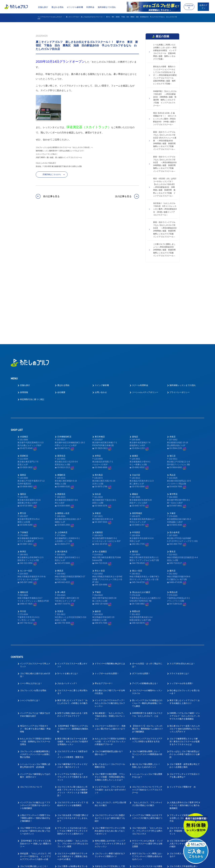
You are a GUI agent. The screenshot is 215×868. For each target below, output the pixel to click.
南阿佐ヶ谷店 (63, 446)
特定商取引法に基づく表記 (32, 332)
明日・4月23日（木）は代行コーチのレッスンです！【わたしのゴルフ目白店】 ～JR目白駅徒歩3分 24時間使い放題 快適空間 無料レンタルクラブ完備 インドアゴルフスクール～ (165, 187)
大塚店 (173, 446)
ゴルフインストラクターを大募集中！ (147, 800)
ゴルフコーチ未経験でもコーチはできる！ (110, 810)
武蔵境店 (99, 465)
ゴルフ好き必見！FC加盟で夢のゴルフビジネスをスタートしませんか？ (73, 750)
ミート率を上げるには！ (31, 616)
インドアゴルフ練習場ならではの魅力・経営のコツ (35, 708)
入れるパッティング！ (67, 616)
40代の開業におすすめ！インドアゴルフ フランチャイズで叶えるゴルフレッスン (110, 776)
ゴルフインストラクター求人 (183, 809)
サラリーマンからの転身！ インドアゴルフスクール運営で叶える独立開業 (147, 776)
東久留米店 (62, 484)
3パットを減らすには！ (68, 606)
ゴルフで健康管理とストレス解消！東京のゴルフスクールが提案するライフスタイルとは (185, 674)
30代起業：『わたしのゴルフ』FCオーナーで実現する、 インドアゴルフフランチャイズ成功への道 (36, 789)
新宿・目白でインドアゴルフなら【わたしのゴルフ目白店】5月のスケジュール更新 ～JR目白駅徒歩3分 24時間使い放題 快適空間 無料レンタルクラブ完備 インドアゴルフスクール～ (165, 141)
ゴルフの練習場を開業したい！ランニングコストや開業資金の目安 (147, 687)
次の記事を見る (123, 196)
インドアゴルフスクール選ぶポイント (72, 597)
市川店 (23, 544)
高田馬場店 (137, 446)
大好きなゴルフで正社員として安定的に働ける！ (110, 800)
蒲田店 (23, 426)
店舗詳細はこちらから (52, 174)
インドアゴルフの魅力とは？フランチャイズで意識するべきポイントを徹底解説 (35, 738)
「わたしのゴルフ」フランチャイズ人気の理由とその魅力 (147, 736)
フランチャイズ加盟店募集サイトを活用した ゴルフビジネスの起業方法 (185, 750)
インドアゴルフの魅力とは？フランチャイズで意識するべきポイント (72, 709)
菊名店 (173, 484)
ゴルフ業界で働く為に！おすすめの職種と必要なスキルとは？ (35, 845)
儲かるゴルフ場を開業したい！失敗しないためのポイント (146, 698)
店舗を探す (43, 7)
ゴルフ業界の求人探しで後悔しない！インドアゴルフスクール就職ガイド (110, 847)
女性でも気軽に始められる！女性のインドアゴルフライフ (72, 647)
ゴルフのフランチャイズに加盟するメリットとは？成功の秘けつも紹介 (110, 750)
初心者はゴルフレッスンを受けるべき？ (185, 624)
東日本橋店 (100, 369)
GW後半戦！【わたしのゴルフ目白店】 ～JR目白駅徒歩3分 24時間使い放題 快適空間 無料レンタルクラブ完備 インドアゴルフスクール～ (165, 98)
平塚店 (98, 525)
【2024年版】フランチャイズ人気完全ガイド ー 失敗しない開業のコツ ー (36, 776)
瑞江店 (173, 388)
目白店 (98, 426)
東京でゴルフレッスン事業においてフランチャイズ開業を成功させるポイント (147, 789)
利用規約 (139, 863)
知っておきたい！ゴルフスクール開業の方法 (110, 698)
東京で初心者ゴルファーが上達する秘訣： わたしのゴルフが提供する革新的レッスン (73, 674)
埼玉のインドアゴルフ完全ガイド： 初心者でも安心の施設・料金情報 (35, 661)
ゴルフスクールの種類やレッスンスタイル (147, 624)
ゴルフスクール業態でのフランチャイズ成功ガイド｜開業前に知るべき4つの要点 (72, 789)
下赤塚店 (24, 465)
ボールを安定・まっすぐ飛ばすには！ (147, 597)
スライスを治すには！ (180, 606)
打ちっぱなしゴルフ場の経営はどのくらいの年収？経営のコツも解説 (185, 687)
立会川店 (136, 407)
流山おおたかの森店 (141, 525)
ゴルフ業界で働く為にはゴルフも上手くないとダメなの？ (72, 845)
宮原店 (60, 544)
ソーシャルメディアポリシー (145, 325)
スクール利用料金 (140, 318)
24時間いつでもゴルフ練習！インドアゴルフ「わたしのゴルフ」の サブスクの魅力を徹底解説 (185, 648)
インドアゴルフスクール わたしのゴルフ (50, 17)
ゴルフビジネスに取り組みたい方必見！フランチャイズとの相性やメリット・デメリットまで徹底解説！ (72, 723)
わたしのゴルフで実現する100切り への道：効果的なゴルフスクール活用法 (36, 674)
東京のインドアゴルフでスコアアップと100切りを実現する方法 (147, 672)
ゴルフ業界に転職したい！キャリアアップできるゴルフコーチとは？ (147, 821)
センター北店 (26, 503)
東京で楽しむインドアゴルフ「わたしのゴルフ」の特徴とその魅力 (72, 634)
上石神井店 (62, 465)
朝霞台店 (136, 544)
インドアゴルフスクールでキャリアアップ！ (147, 810)
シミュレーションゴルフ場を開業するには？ (147, 708)
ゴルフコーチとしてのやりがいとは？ (35, 810)
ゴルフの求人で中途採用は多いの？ (184, 800)
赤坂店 (173, 369)
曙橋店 (135, 426)
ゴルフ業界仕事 (102, 818)
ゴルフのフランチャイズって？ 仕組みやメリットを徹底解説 (73, 736)
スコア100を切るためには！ (182, 596)
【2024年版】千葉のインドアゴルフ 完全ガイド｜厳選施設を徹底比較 (73, 661)
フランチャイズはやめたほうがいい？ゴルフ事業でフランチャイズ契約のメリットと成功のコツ (72, 763)
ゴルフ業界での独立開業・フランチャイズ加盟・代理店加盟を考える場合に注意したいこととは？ (110, 709)
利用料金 (90, 7)
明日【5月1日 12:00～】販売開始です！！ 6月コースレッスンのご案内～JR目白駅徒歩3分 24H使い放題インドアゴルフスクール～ (165, 119)
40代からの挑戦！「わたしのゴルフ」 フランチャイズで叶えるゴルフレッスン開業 (73, 776)
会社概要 (61, 325)
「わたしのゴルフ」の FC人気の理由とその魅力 (110, 736)
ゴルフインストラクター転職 (70, 818)
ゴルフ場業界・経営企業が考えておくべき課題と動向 (185, 698)
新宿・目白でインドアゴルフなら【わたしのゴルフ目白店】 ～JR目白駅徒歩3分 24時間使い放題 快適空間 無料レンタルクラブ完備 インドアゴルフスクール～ (165, 164)
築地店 (135, 369)
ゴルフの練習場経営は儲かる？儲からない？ (109, 685)
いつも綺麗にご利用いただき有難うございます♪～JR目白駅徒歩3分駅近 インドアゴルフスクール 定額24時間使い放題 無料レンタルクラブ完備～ (165, 52)
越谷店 (98, 544)
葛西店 (23, 407)
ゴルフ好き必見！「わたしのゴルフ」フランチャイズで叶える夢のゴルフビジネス (147, 763)
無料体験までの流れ (107, 7)
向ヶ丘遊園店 (101, 484)
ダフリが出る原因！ (141, 606)
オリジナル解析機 (75, 7)
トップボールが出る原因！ (107, 606)
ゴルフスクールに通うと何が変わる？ (72, 624)
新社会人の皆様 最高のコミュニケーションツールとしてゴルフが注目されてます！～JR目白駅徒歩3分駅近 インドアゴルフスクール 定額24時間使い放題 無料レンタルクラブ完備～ (165, 75)
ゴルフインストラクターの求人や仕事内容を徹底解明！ (35, 836)
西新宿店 (61, 426)
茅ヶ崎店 (61, 525)
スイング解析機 (102, 318)
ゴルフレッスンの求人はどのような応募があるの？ (72, 810)
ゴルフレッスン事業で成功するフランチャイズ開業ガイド (110, 787)
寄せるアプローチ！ (104, 616)
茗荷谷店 (61, 388)
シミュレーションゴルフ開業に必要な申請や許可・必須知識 (35, 698)
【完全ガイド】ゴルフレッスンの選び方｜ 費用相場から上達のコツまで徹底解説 (147, 661)
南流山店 (174, 525)
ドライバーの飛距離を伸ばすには (110, 596)
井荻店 (98, 446)
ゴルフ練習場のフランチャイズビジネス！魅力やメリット (72, 698)
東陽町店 (61, 407)
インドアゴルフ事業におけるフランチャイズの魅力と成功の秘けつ (147, 749)
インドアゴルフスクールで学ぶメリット (35, 597)
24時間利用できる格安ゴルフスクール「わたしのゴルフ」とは (147, 647)
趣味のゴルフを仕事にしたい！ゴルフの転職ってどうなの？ (72, 836)
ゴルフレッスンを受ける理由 (33, 623)
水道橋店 (24, 369)
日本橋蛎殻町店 (64, 369)
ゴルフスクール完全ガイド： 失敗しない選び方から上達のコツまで (110, 660)
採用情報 (24, 325)
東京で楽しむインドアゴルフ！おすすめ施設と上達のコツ (185, 634)
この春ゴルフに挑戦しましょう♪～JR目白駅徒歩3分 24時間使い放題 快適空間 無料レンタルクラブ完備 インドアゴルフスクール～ (165, 250)
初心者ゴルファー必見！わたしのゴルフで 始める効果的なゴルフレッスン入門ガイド (185, 661)
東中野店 (174, 426)
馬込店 (173, 407)
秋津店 (23, 484)
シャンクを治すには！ (30, 633)
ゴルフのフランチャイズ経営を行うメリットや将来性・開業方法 (72, 687)
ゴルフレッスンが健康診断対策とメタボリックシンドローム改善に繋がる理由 (35, 687)
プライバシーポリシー (180, 325)
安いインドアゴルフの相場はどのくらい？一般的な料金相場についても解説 (147, 636)
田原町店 (24, 388)
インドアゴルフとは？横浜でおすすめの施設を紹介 (35, 647)
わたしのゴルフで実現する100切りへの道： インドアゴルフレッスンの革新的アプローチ (111, 674)
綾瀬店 (135, 388)
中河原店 (136, 465)
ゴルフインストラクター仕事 (33, 818)
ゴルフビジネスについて (31, 719)
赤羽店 (98, 388)
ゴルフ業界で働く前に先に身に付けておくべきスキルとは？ (147, 836)
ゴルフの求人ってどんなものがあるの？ (185, 787)
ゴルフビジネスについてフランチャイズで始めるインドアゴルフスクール (147, 722)
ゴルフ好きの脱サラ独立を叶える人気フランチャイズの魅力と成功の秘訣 (185, 776)
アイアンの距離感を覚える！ (145, 616)
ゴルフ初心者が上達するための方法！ (35, 607)
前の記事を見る (51, 196)
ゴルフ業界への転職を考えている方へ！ (72, 800)
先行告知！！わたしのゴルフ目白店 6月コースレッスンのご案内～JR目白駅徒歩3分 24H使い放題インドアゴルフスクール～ (165, 209)
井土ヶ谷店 (100, 503)
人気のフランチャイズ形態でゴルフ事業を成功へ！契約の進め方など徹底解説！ (35, 750)
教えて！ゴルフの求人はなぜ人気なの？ (110, 836)
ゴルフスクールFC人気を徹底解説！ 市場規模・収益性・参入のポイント (185, 763)
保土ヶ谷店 (137, 503)
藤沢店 (173, 503)
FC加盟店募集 (189, 7)
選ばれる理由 (57, 7)
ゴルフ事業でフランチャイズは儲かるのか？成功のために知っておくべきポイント (35, 763)
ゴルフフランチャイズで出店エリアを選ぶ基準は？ (185, 708)
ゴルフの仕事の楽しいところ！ (34, 799)
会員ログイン (203, 7)
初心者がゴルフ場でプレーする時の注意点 (110, 624)
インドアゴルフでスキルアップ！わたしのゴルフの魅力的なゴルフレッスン (110, 636)
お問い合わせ (101, 325)
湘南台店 (24, 525)
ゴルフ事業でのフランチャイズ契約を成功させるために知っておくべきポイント (110, 763)
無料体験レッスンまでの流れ (183, 318)
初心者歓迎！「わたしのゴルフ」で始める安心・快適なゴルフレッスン (110, 648)
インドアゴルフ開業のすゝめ (183, 719)
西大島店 (99, 407)
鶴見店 (60, 503)
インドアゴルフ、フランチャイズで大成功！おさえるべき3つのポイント (110, 722)
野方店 (23, 446)
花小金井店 (175, 465)
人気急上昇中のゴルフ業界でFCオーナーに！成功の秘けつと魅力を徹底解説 (185, 738)
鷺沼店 (135, 484)
